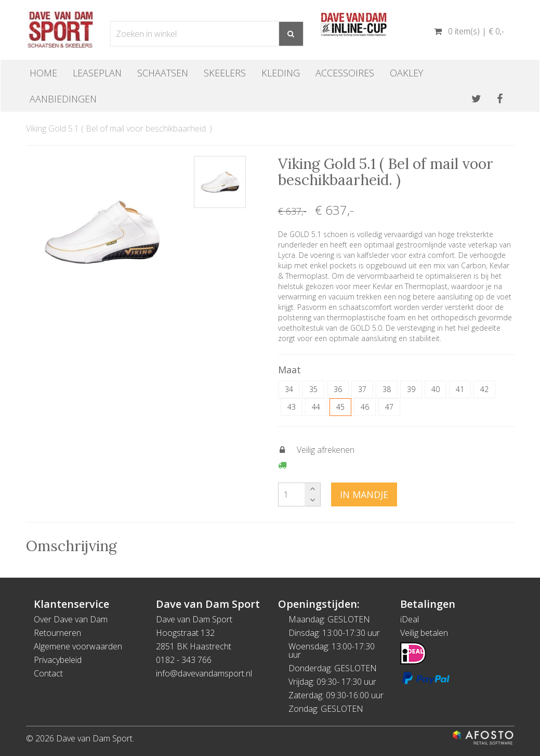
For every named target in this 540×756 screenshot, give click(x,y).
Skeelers (225, 73)
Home (43, 73)
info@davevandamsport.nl (204, 673)
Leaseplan (97, 73)
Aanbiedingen (63, 99)
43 (292, 407)
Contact (48, 673)
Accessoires (345, 73)
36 (338, 389)
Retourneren (57, 633)
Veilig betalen (424, 633)
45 (340, 407)
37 (362, 389)
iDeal (410, 619)
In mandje (364, 494)
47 (389, 407)
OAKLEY (406, 73)
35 (313, 389)
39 (411, 389)
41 (460, 389)
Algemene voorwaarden (78, 646)
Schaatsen (163, 73)
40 (436, 389)
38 (387, 389)
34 (289, 389)
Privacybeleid (58, 660)
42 (484, 389)
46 (365, 407)
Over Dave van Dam (71, 619)
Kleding (281, 73)
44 (316, 407)
